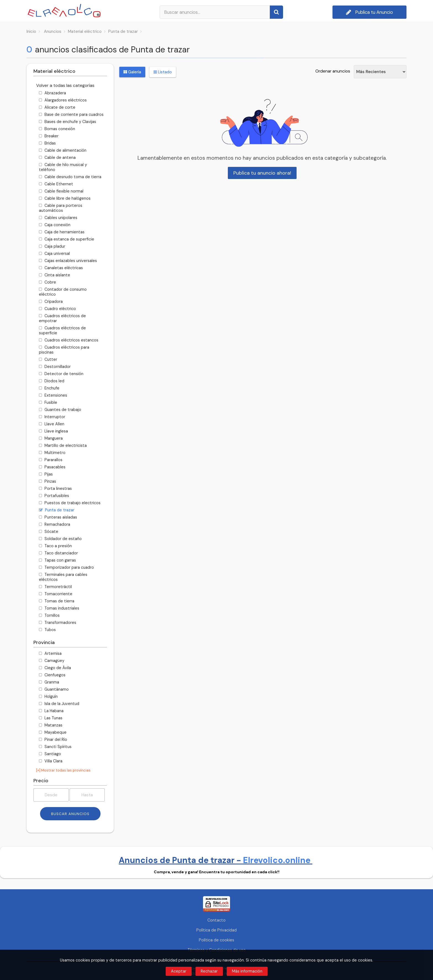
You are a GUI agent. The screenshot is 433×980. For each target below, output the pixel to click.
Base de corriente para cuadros (71, 114)
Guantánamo (54, 689)
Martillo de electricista (63, 445)
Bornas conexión (57, 129)
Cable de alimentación (63, 150)
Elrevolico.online (278, 860)
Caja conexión (55, 225)
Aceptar (179, 971)
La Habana (51, 711)
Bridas (47, 143)
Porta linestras (55, 488)
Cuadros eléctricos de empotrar (62, 318)
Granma (49, 682)
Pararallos (51, 460)
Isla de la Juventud (59, 704)
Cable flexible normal (61, 191)
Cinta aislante (55, 275)
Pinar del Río (53, 739)
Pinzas (47, 481)
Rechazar (209, 971)
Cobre (47, 282)
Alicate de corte (57, 107)
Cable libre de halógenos (65, 198)
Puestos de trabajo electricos (70, 503)
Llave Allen (52, 424)
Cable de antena (57, 157)
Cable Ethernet (56, 184)
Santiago (50, 754)
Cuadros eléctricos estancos (69, 340)
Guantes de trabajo (60, 410)
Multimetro (52, 453)
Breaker (49, 136)
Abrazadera (52, 93)
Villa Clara (51, 761)
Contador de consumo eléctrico (63, 292)
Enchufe (49, 388)
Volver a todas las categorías (65, 85)
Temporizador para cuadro (66, 567)
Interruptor (52, 417)
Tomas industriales (59, 608)
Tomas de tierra (57, 601)
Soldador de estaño (60, 539)
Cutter (48, 359)
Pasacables (52, 467)
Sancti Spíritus (55, 747)
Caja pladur (52, 246)
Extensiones (53, 395)
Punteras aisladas (58, 517)
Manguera (51, 438)
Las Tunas (51, 718)
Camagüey (52, 661)
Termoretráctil (55, 587)
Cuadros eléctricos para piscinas (64, 350)
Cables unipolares (58, 218)
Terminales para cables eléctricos (63, 577)
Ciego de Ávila (55, 668)
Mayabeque (53, 732)
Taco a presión (55, 546)
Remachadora (55, 524)
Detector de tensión (61, 374)
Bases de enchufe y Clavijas (68, 122)
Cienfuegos (52, 675)
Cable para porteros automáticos (61, 208)
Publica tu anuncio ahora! (262, 173)
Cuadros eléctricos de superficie (62, 330)
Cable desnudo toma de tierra (70, 177)
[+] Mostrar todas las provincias (63, 770)
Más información (247, 971)
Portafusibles (54, 496)
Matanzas (51, 725)
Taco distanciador (58, 553)
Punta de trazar (57, 510)
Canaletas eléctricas (61, 268)
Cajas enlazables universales (68, 261)
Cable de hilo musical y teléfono (63, 167)
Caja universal (54, 253)
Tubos (47, 630)
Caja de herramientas (62, 232)
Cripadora (51, 301)
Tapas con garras (57, 560)
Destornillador (55, 367)
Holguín (48, 696)
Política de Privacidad (216, 930)
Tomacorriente (56, 594)
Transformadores (58, 623)
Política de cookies (216, 940)
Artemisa (50, 653)
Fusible (48, 402)
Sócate (49, 532)
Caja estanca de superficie (67, 239)
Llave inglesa (53, 431)
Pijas (46, 474)
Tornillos (49, 615)
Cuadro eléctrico (57, 309)
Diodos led (52, 381)
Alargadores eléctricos (63, 100)
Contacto (216, 920)
